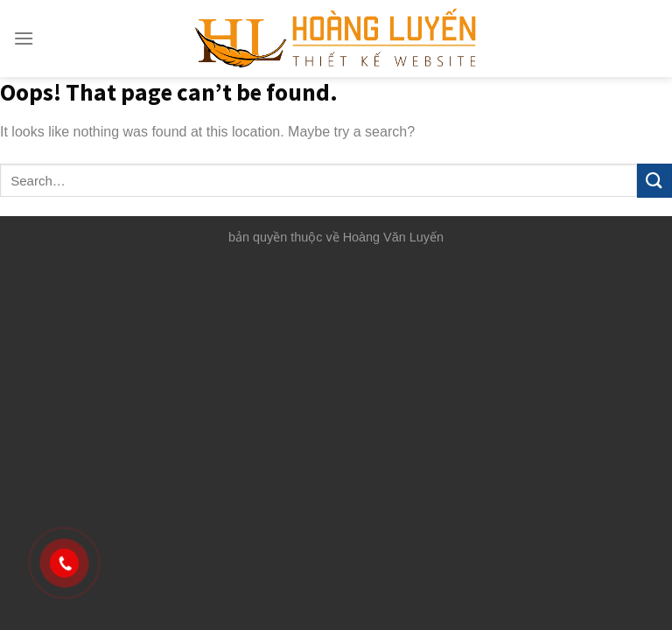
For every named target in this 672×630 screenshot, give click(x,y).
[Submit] (654, 181)
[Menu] (24, 38)
